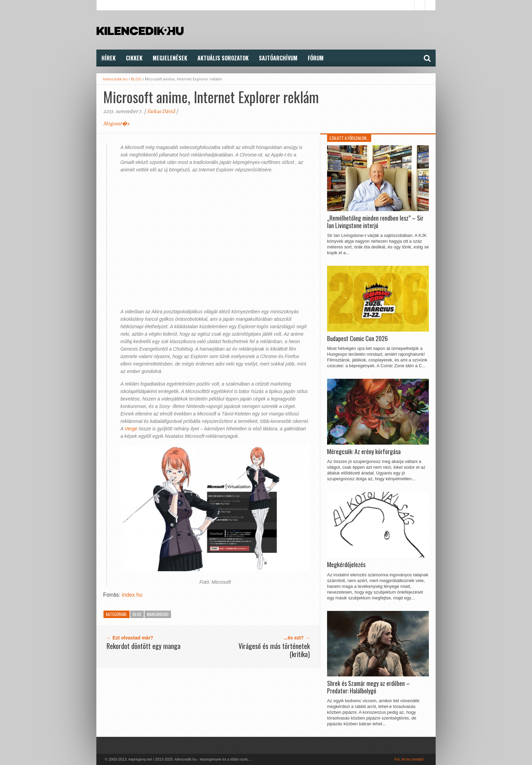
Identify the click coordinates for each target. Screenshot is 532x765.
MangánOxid (158, 614)
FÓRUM (316, 58)
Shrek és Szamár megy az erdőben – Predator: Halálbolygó (368, 687)
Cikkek (134, 58)
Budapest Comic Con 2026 (357, 339)
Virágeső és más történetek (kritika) (274, 650)
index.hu (132, 595)
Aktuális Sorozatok (223, 58)
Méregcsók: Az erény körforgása (364, 452)
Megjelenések (170, 58)
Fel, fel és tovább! (409, 759)
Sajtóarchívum (278, 58)
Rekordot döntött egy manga (144, 646)
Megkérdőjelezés (346, 565)
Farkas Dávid (161, 111)
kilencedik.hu (115, 79)
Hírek (109, 58)
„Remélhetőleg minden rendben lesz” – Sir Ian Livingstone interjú (375, 222)
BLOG (136, 79)
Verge (131, 429)
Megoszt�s (116, 124)
